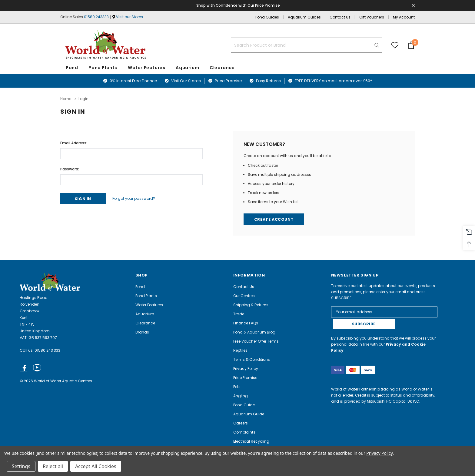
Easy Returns (265, 81)
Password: (70, 168)
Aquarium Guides (304, 17)
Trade (239, 314)
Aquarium (187, 68)
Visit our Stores (130, 17)
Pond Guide (244, 405)
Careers (241, 423)
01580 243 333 (47, 350)
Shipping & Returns (251, 305)
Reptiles (240, 350)
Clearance (145, 323)
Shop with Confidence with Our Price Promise (239, 5)
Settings (21, 466)
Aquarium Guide (249, 414)
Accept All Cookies (96, 466)
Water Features (146, 68)
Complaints (244, 432)
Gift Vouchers (372, 17)
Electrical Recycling (251, 441)
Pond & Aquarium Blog (254, 332)
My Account (404, 17)
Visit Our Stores (183, 81)
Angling (241, 396)
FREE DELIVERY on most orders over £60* (330, 81)
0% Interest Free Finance (130, 81)
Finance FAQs (246, 323)
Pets (237, 387)
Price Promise (225, 81)
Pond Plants (103, 68)
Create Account (275, 219)
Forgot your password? (137, 198)
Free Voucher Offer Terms (256, 341)
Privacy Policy (246, 369)
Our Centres (244, 296)
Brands (142, 332)
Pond (72, 68)
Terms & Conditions (252, 359)
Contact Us (340, 17)
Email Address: (74, 142)
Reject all (53, 466)
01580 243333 (96, 17)
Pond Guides (267, 17)
